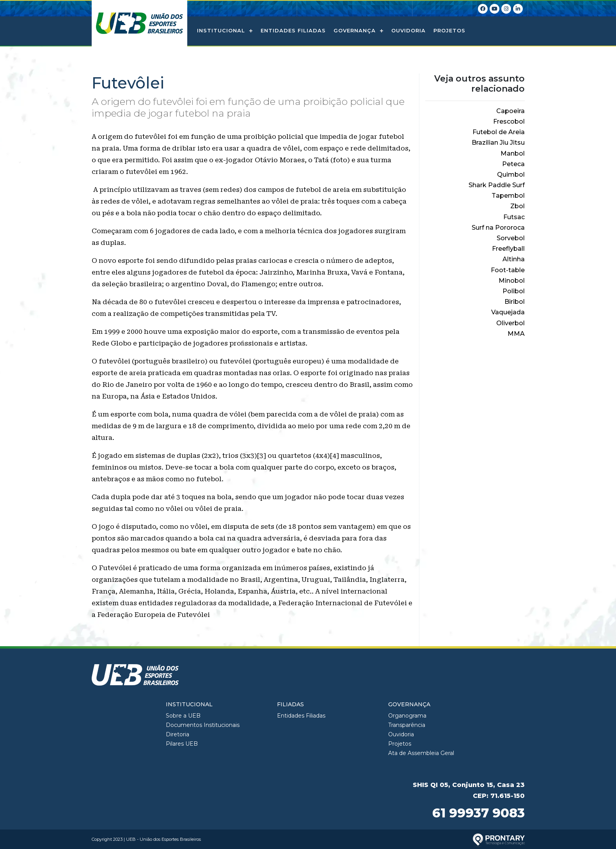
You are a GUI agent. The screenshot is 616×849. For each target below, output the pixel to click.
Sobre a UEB (183, 716)
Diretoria (178, 734)
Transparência (407, 725)
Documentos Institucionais (203, 725)
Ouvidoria (408, 30)
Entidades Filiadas (293, 30)
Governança (355, 30)
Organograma (407, 716)
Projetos (449, 30)
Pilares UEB (182, 744)
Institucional (221, 30)
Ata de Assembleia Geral (421, 753)
